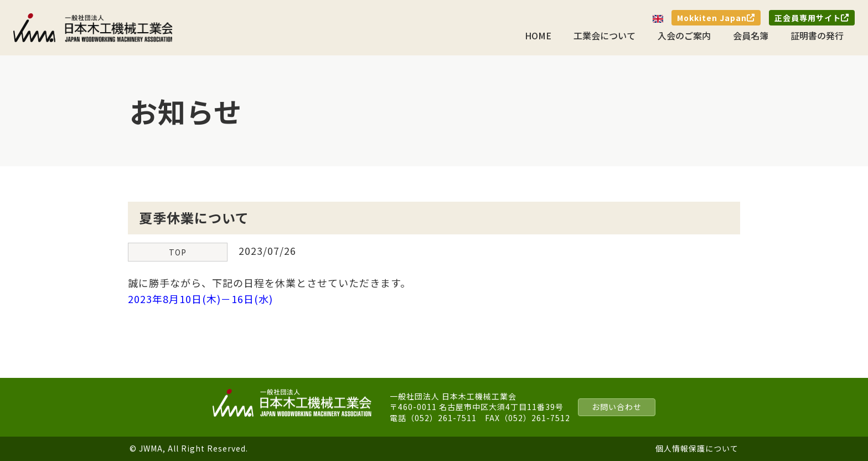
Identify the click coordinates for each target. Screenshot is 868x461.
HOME (538, 35)
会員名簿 (751, 35)
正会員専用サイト (812, 18)
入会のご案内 (684, 35)
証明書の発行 (817, 35)
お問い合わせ (617, 407)
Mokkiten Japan (716, 18)
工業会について (604, 35)
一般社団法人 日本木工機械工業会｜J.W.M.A (94, 28)
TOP (178, 252)
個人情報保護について (697, 448)
